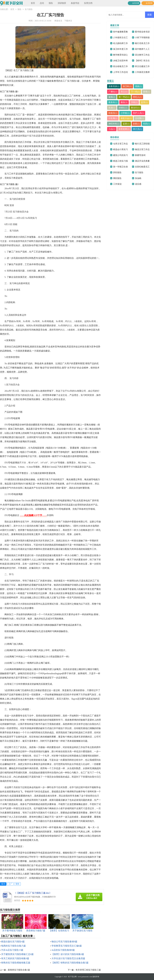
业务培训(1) (114, 86)
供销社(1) (123, 108)
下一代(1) (135, 92)
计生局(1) (113, 118)
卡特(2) (134, 102)
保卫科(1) (127, 86)
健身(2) (112, 97)
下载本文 (68, 21)
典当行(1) (135, 108)
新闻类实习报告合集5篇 (19, 970)
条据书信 (75, 3)
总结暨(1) (140, 118)
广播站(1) (113, 92)
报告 (51, 3)
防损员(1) (113, 113)
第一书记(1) (124, 97)
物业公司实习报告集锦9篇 (64, 942)
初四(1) (147, 124)
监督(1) (126, 124)
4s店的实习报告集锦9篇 (63, 950)
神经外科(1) (114, 124)
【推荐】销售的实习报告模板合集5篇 (70, 963)
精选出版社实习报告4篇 (13, 942)
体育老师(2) (124, 129)
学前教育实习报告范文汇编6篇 (67, 946)
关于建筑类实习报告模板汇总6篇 (17, 954)
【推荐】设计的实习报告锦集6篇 (68, 954)
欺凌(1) (112, 108)
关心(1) (124, 92)
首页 (33, 3)
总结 (42, 3)
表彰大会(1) (126, 118)
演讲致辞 (62, 3)
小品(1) (112, 129)
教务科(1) (113, 102)
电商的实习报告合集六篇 (13, 946)
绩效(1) (138, 86)
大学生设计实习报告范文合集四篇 (68, 958)
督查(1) (147, 92)
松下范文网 (72, 977)
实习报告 (29, 9)
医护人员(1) (138, 113)
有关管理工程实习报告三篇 (88, 970)
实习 (3, 884)
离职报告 (117, 178)
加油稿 (138, 178)
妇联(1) (136, 124)
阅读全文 (58, 21)
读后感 (138, 184)
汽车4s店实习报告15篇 (12, 950)
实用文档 (88, 3)
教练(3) (124, 102)
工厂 (10, 884)
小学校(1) (125, 113)
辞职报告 (117, 172)
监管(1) (144, 102)
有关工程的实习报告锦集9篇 (15, 958)
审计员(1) (137, 129)
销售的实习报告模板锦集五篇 (16, 963)
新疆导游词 (140, 155)
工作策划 (117, 184)
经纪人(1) (137, 97)
